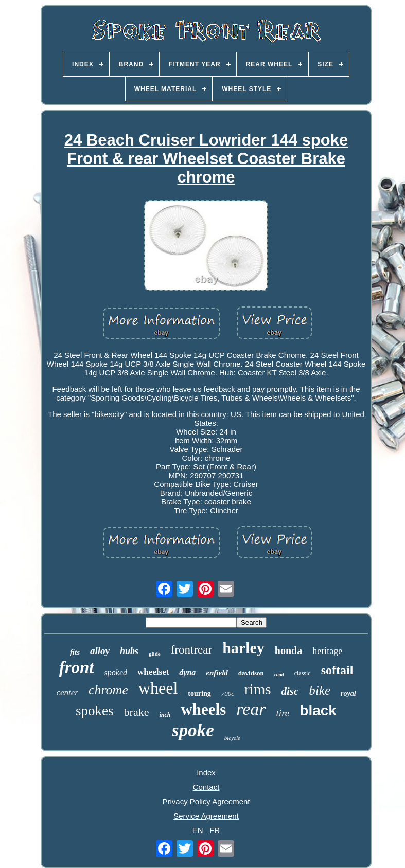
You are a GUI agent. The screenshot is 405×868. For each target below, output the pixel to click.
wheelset (153, 672)
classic (303, 673)
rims (258, 689)
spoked (116, 672)
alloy (100, 651)
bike (320, 690)
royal (348, 693)
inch (165, 715)
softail (337, 670)
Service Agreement (206, 816)
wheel (158, 688)
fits (75, 652)
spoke (193, 730)
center (67, 692)
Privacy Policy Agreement (206, 801)
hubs (129, 651)
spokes (95, 711)
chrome (108, 690)
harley (243, 648)
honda (288, 650)
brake (137, 712)
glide (155, 654)
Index (206, 773)
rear (251, 709)
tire (283, 713)
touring (199, 693)
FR (215, 830)
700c (228, 693)
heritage (327, 651)
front (77, 667)
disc (290, 691)
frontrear (191, 650)
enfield (217, 673)
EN (198, 830)
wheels (203, 709)
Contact (206, 787)
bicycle (232, 738)
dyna (187, 672)
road (279, 674)
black (318, 710)
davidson (251, 673)
